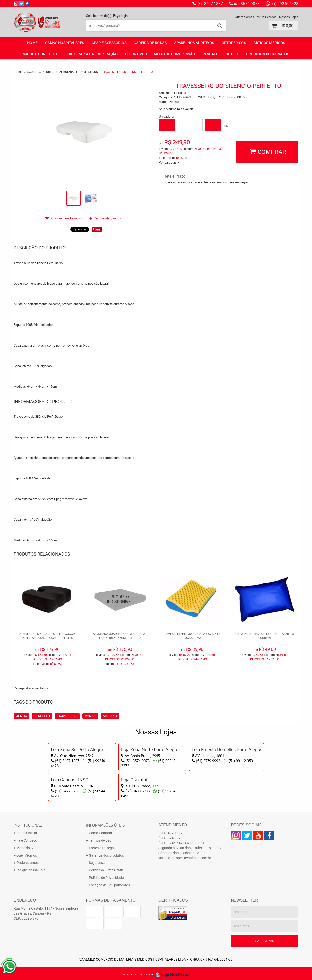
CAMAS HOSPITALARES (65, 43)
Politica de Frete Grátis (106, 870)
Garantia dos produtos (106, 855)
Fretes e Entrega (101, 848)
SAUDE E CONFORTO (40, 54)
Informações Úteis (105, 825)
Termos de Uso (100, 840)
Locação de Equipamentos (109, 885)
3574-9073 (247, 4)
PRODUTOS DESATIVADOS (268, 54)
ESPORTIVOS (136, 54)
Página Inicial (27, 833)
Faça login (120, 16)
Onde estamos (27, 863)
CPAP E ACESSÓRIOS (109, 43)
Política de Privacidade (106, 877)
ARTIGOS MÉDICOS (269, 43)
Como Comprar (101, 833)
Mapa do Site (26, 848)
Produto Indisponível (120, 599)
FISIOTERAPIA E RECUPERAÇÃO (91, 54)
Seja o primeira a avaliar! (176, 109)
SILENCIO (110, 716)
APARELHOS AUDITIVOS (194, 43)
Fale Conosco (27, 840)
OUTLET (232, 54)
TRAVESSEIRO (67, 716)
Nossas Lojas (289, 17)
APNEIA (22, 716)
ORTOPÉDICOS (234, 43)
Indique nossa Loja (31, 870)
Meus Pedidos (267, 17)
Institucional (28, 825)
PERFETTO (42, 716)
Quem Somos (245, 17)
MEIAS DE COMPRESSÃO (175, 54)
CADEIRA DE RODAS (150, 43)
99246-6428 (285, 4)
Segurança (97, 863)
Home (32, 43)
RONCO (90, 716)
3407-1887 (210, 4)
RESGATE (210, 54)
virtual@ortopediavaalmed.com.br (185, 858)
